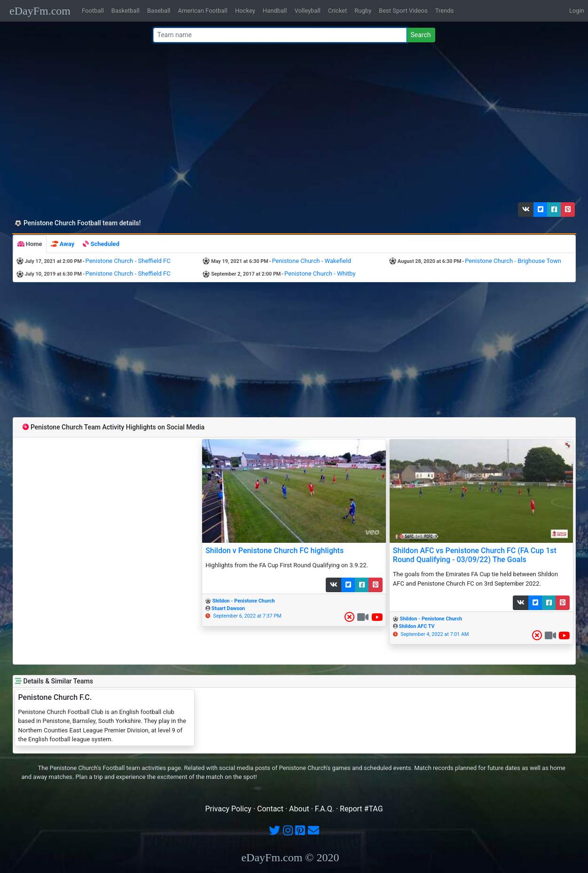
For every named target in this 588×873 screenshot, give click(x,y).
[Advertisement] (291, 125)
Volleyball (307, 11)
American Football (202, 11)
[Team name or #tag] (280, 35)
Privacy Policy (228, 809)
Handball (275, 11)
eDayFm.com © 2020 (290, 857)
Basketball (125, 11)
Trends (445, 11)
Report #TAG (361, 809)
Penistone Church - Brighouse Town (513, 261)
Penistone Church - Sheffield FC (128, 261)
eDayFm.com (40, 11)
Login (577, 11)
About (299, 809)
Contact (270, 809)
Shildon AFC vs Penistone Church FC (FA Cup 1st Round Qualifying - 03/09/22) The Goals (475, 555)
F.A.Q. (325, 809)
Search (420, 35)
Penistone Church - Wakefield (311, 261)
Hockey (245, 11)
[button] (526, 210)
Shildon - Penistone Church (244, 601)
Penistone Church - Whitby (320, 274)
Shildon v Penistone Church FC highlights (274, 551)
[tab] (30, 244)
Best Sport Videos (403, 11)
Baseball (159, 11)
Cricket (337, 11)
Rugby (363, 11)
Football (93, 11)
